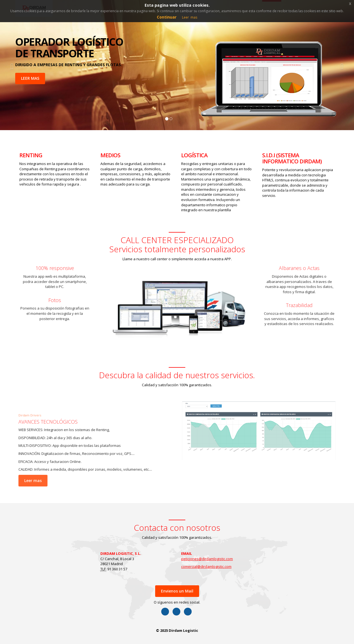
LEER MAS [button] (30, 78)
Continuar (167, 17)
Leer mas (30, 481)
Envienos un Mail (177, 591)
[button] (11, 65)
